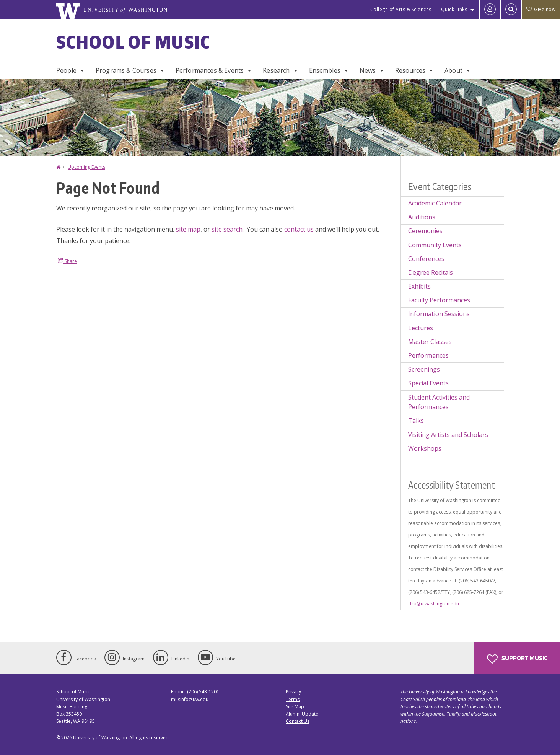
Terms (293, 699)
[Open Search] (511, 10)
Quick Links (454, 9)
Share (67, 261)
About (453, 70)
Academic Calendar (435, 203)
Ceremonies (425, 231)
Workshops (425, 448)
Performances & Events (210, 70)
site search (227, 229)
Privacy (293, 692)
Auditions (422, 217)
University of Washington (100, 738)
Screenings (424, 369)
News (368, 70)
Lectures (421, 328)
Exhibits (419, 286)
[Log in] (490, 10)
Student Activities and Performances (439, 402)
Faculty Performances (439, 300)
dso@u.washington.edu (434, 604)
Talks (416, 421)
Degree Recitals (431, 272)
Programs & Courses (126, 70)
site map (188, 229)
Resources (410, 70)
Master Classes (430, 342)
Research (276, 70)
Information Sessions (439, 314)
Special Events (428, 383)
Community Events (435, 245)
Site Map (295, 707)
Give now (541, 9)
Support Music (517, 659)
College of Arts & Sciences (401, 9)
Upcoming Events (86, 167)
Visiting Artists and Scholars (448, 435)
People (66, 70)
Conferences (426, 259)
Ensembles (325, 70)
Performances (428, 355)
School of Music (133, 42)
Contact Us (298, 721)
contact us (299, 229)
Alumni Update (302, 714)
